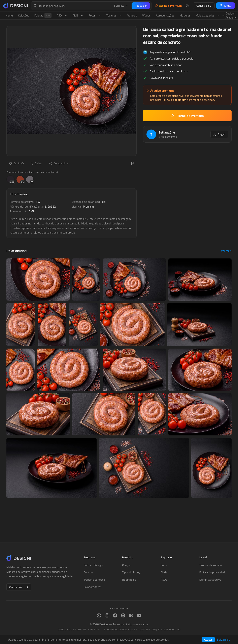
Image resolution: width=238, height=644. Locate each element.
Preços (126, 565)
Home (9, 15)
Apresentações (165, 15)
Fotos (95, 15)
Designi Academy (230, 15)
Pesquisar (141, 6)
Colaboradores (93, 587)
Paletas (43, 15)
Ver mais (226, 251)
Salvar (36, 163)
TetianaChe (167, 132)
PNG (78, 15)
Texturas (114, 15)
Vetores (132, 15)
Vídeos (146, 15)
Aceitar (208, 639)
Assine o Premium (168, 6)
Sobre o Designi (93, 565)
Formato (121, 6)
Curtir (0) (16, 163)
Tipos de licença (132, 572)
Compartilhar (59, 163)
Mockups (185, 15)
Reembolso (129, 580)
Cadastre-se (204, 6)
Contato (88, 572)
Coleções (24, 15)
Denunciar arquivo (210, 580)
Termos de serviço (211, 565)
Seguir (219, 134)
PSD (62, 15)
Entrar (226, 6)
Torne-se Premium (187, 116)
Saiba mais (224, 640)
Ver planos (19, 587)
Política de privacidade (213, 572)
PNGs (164, 572)
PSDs (164, 580)
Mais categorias (208, 15)
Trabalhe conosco (94, 580)
